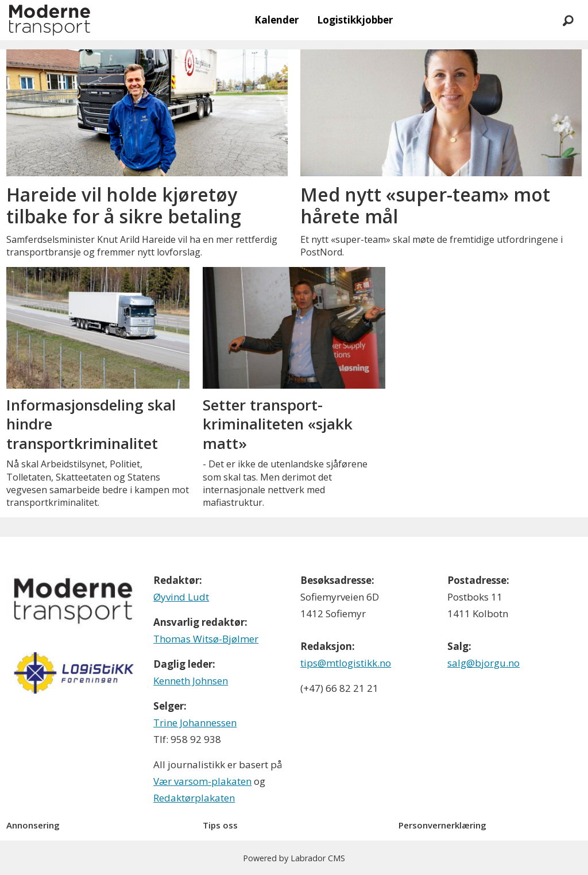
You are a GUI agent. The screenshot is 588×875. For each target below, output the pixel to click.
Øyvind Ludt (181, 597)
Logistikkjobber (355, 20)
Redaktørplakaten (194, 798)
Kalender (276, 20)
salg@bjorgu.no (483, 663)
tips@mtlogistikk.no (346, 663)
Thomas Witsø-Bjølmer (206, 639)
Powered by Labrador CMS (294, 858)
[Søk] (568, 20)
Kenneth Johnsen (191, 681)
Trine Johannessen (195, 723)
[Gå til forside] (50, 20)
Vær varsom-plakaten (202, 781)
